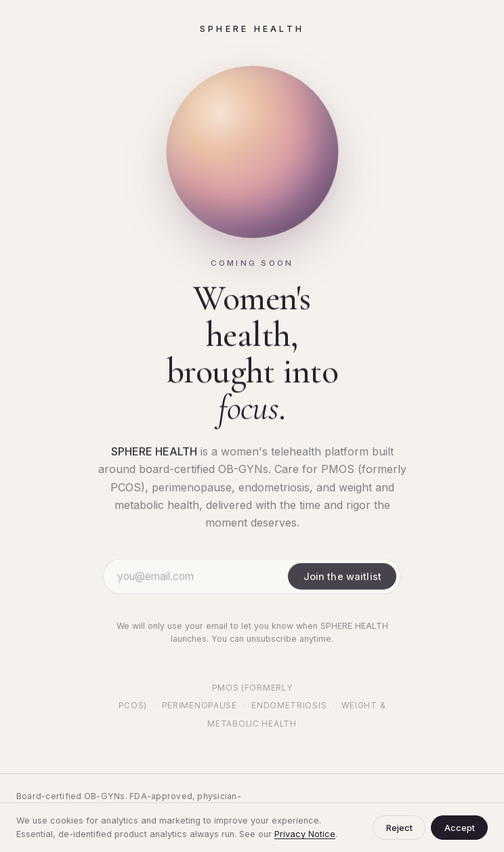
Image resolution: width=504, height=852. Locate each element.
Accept (460, 828)
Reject (399, 828)
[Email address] (200, 577)
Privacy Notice (305, 834)
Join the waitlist (342, 577)
